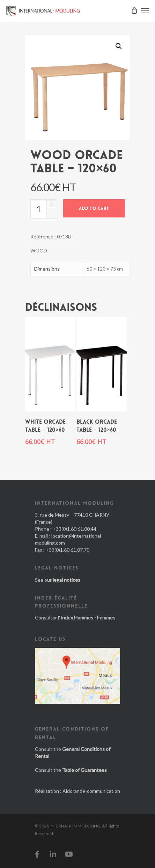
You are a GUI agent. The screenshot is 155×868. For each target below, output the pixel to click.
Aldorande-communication (91, 791)
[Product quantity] (38, 209)
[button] (119, 46)
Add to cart (94, 208)
